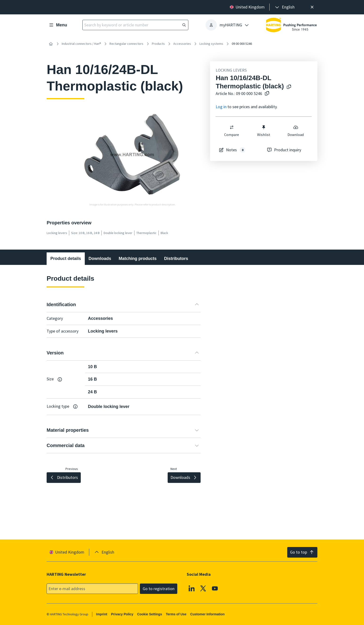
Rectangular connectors (126, 44)
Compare (232, 131)
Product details (66, 259)
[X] (203, 588)
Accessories (182, 44)
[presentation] (284, 7)
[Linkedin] (192, 588)
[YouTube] (215, 588)
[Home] (51, 44)
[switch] (232, 127)
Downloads (100, 259)
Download (296, 131)
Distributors (176, 259)
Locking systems (211, 44)
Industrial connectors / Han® (81, 44)
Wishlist (264, 131)
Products (158, 44)
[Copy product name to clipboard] (288, 87)
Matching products (138, 259)
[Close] (312, 7)
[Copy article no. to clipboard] (266, 94)
